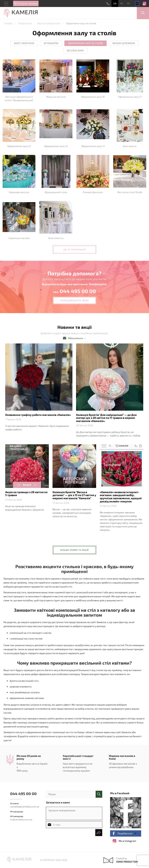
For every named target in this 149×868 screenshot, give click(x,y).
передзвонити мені (74, 300)
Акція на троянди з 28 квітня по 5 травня (26, 494)
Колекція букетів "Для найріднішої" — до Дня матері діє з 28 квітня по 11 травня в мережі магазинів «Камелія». (106, 418)
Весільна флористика (49, 23)
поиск (99, 794)
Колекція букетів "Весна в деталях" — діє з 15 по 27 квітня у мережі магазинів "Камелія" (74, 495)
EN (128, 3)
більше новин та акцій (74, 550)
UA (115, 3)
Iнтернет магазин (28, 3)
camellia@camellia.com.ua (25, 807)
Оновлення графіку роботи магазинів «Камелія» (38, 415)
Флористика (25, 23)
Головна (9, 23)
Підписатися (75, 338)
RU (122, 3)
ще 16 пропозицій (74, 249)
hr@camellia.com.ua (21, 819)
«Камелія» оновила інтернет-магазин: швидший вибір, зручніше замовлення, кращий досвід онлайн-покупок (121, 497)
